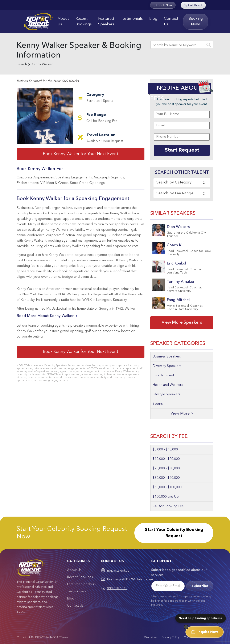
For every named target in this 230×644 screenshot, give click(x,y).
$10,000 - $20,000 (166, 459)
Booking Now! (196, 22)
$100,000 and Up (166, 497)
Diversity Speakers (167, 366)
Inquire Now (205, 632)
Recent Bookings (84, 22)
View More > (182, 414)
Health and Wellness (168, 385)
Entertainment (163, 376)
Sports (108, 101)
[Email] (168, 586)
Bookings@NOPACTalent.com (130, 580)
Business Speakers (167, 357)
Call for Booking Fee (102, 121)
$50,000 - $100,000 (167, 487)
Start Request (182, 150)
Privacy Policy (171, 637)
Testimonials (132, 19)
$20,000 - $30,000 (166, 469)
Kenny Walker (42, 64)
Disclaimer (151, 637)
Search (22, 64)
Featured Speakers (106, 22)
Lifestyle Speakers (166, 394)
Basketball (94, 101)
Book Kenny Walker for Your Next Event (81, 154)
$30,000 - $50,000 (166, 478)
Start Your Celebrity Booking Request (174, 533)
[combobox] (182, 183)
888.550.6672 (117, 588)
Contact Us (171, 22)
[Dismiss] (186, 627)
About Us (63, 22)
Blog (153, 19)
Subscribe (200, 586)
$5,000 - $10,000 (165, 450)
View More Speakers (182, 323)
